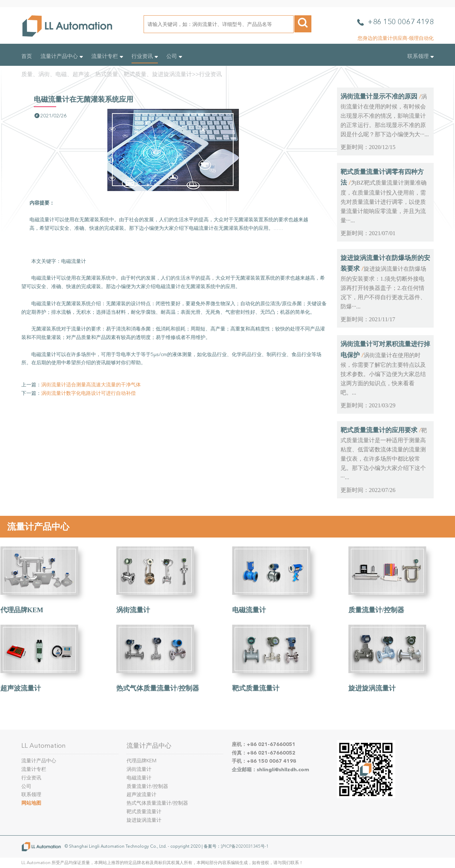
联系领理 (421, 56)
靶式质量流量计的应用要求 (379, 430)
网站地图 (31, 803)
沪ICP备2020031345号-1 (245, 846)
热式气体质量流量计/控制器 (158, 688)
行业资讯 (145, 56)
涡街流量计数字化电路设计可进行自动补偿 (89, 393)
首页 (27, 56)
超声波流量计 (21, 688)
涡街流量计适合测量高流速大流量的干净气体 (91, 385)
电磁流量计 (249, 610)
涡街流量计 (133, 610)
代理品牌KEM (22, 610)
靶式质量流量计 (256, 688)
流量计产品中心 (62, 56)
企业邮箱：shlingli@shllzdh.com (271, 770)
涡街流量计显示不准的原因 (379, 96)
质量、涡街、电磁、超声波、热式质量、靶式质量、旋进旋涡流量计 (107, 74)
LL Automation (44, 746)
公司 (174, 56)
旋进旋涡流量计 (372, 688)
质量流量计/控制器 (376, 610)
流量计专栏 (107, 56)
